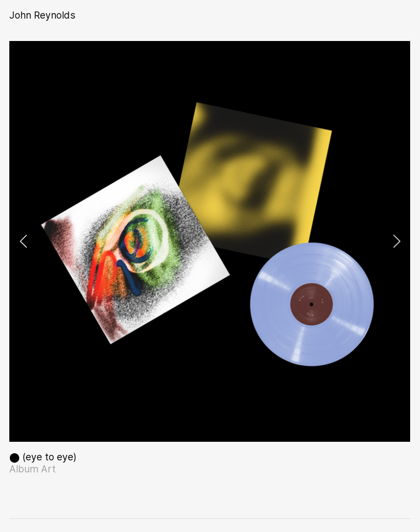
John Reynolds (42, 15)
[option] (210, 241)
